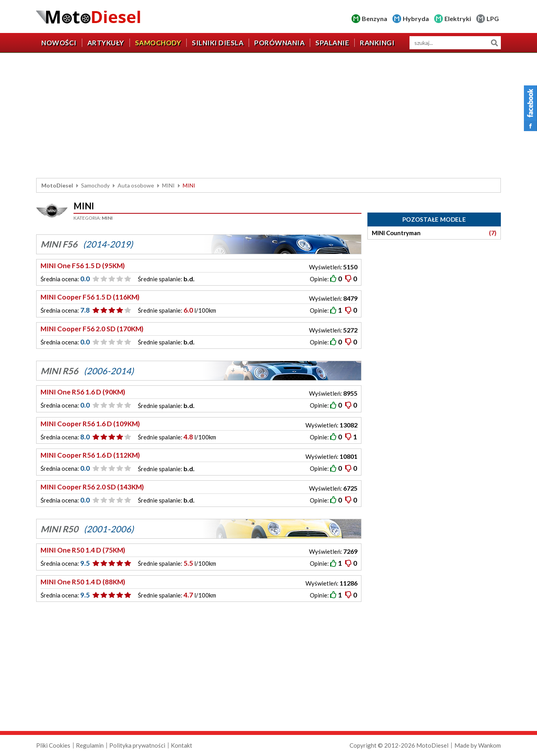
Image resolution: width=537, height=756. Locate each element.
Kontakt (182, 745)
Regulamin (90, 745)
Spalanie (332, 43)
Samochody (158, 43)
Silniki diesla (218, 43)
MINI (168, 185)
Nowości (59, 43)
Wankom (490, 745)
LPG (493, 18)
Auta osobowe (136, 185)
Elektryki (458, 18)
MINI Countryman (434, 233)
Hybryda (416, 18)
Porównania (279, 43)
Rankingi (377, 43)
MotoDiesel (57, 185)
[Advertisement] (268, 116)
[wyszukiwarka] (455, 43)
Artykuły (106, 43)
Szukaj (494, 43)
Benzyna (375, 18)
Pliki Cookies (53, 745)
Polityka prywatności (137, 745)
